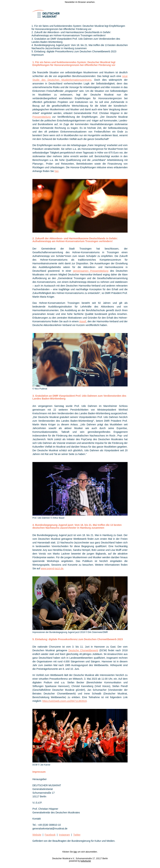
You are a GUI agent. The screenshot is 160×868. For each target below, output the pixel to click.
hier (56, 171)
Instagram (64, 835)
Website (37, 835)
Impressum (38, 55)
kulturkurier (86, 861)
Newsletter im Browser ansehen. (80, 2)
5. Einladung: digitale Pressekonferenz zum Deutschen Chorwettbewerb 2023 (74, 51)
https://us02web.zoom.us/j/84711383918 (64, 701)
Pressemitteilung (42, 117)
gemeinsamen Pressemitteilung (91, 271)
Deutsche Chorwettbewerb (83, 650)
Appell (83, 321)
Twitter (77, 835)
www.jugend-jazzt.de (52, 568)
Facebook (50, 835)
